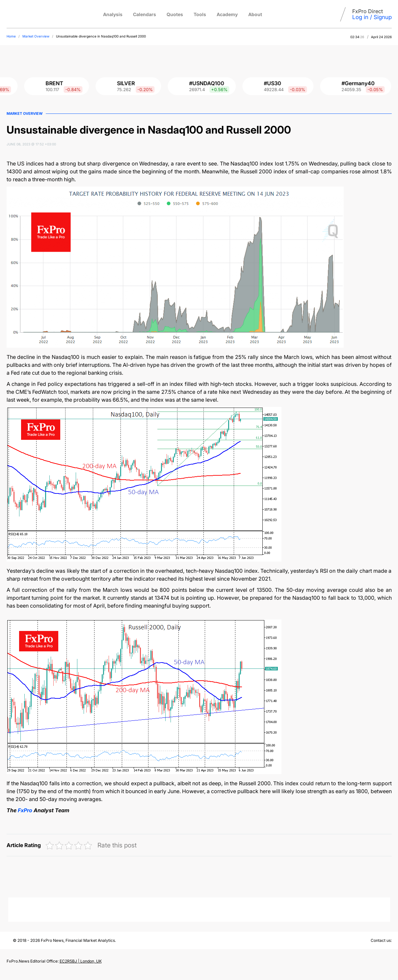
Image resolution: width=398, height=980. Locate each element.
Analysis (113, 14)
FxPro (25, 810)
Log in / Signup (372, 17)
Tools (200, 14)
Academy (227, 14)
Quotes (175, 14)
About (255, 14)
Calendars (145, 14)
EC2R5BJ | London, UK (81, 961)
